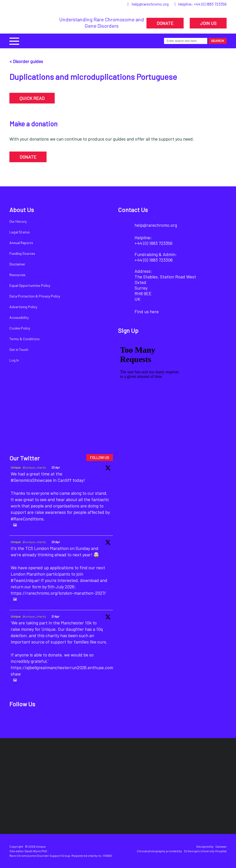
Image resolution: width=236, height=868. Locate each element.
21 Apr (55, 616)
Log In (14, 360)
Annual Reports (21, 243)
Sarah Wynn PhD (36, 851)
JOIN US (208, 23)
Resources (17, 275)
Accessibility (19, 317)
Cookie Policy (20, 328)
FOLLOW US (100, 458)
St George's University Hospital (205, 851)
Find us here (147, 311)
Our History (18, 221)
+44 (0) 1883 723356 (210, 4)
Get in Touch (19, 349)
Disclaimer (17, 264)
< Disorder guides (26, 61)
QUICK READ (32, 98)
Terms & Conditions (25, 339)
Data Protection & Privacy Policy (35, 296)
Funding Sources (22, 253)
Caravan (221, 846)
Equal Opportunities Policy (30, 285)
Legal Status (20, 232)
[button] (14, 41)
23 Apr (56, 467)
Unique (16, 467)
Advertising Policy (23, 307)
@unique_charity (34, 467)
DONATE (165, 23)
